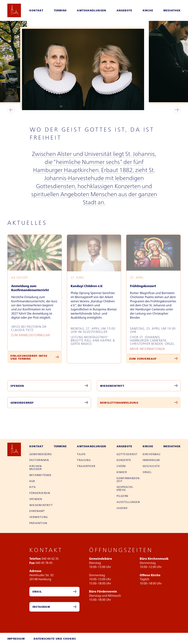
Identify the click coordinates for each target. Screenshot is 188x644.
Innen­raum (151, 460)
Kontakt (36, 10)
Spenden (17, 386)
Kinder (122, 472)
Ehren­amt (37, 511)
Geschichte (151, 466)
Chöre (121, 466)
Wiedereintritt (112, 386)
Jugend (122, 508)
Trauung (84, 460)
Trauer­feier (86, 466)
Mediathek (172, 10)
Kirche (148, 10)
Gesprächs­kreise (125, 488)
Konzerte (124, 460)
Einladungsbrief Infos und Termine (29, 357)
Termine (60, 10)
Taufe (81, 454)
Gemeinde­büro (41, 454)
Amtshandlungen (92, 10)
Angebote (124, 10)
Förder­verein (40, 493)
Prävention (38, 523)
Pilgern (122, 496)
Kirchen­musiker (36, 467)
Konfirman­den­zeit (128, 479)
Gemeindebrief (22, 403)
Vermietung (39, 517)
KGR (32, 481)
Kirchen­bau (152, 454)
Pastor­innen (39, 460)
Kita (33, 487)
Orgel (147, 472)
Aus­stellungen (128, 502)
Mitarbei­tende (41, 475)
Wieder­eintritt (41, 505)
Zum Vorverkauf (143, 359)
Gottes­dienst (127, 454)
